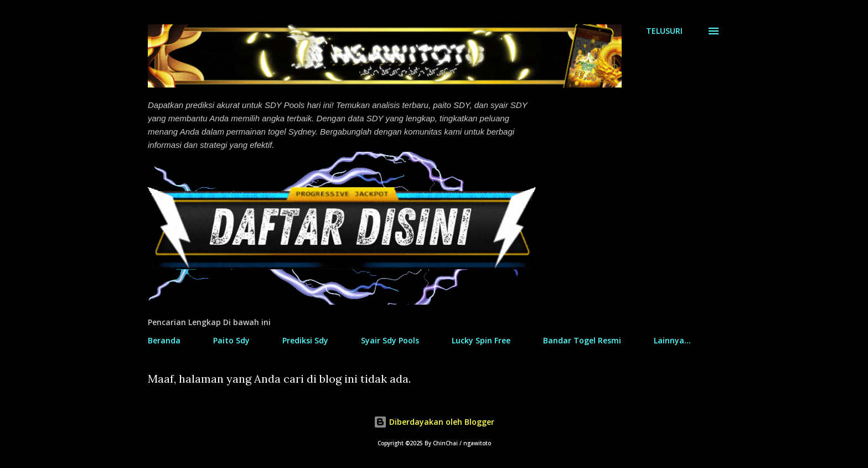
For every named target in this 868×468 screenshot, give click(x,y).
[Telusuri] (664, 31)
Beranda (164, 340)
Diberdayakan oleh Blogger (434, 422)
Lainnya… (672, 340)
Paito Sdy (231, 340)
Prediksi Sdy (305, 340)
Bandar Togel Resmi (582, 340)
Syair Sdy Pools (390, 340)
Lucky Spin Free (481, 340)
